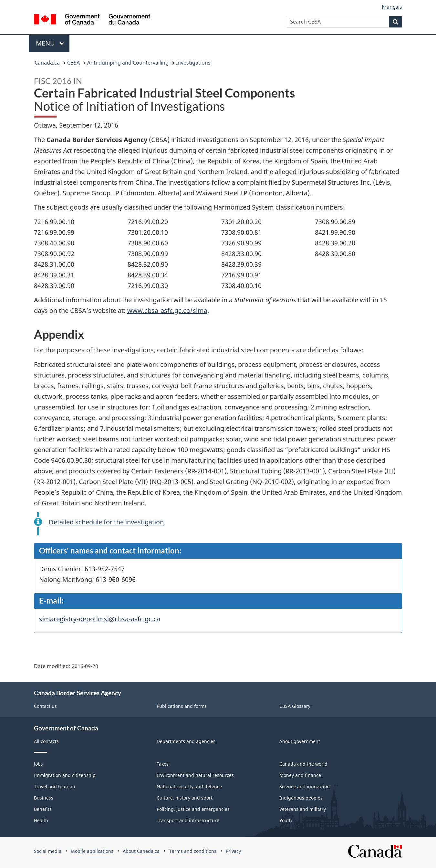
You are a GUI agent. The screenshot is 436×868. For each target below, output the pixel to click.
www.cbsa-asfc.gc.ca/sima (167, 310)
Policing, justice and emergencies (193, 809)
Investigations (193, 63)
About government (300, 741)
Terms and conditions (193, 851)
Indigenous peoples (301, 798)
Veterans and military (303, 809)
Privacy (233, 851)
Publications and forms (182, 706)
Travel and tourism (54, 786)
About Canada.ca (141, 851)
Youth (286, 820)
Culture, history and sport (185, 798)
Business (44, 798)
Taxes (163, 764)
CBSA (73, 63)
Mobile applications (92, 851)
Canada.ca (47, 63)
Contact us (45, 706)
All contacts (46, 741)
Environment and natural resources (195, 775)
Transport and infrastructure (188, 820)
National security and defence (189, 786)
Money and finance (300, 775)
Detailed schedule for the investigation (106, 522)
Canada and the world (303, 764)
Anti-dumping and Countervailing (128, 63)
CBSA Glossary (295, 706)
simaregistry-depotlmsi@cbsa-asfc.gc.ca (100, 619)
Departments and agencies (186, 741)
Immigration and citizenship (65, 775)
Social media (48, 851)
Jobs (38, 764)
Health (41, 820)
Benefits (43, 809)
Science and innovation (305, 786)
